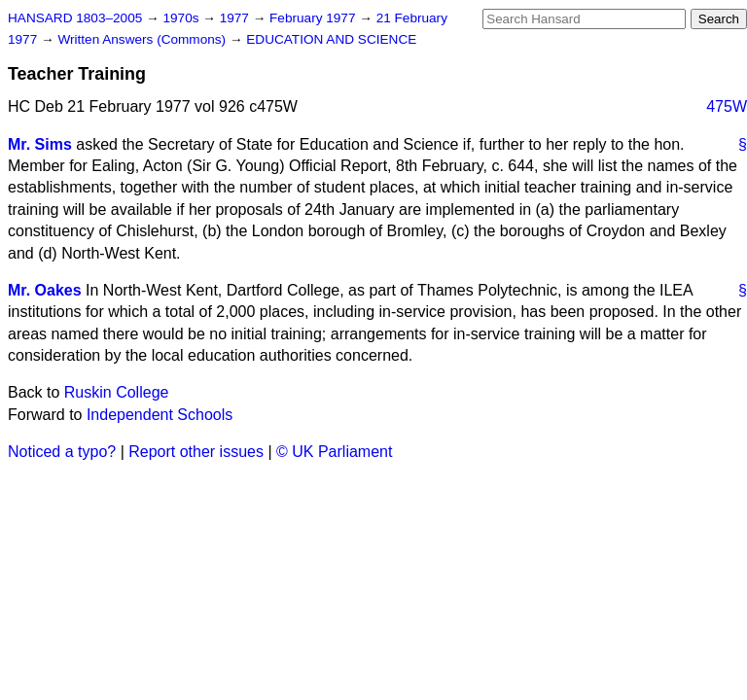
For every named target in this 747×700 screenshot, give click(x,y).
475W (727, 106)
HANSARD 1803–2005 (75, 18)
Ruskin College (117, 392)
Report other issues (196, 452)
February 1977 (314, 18)
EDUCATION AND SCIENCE (331, 39)
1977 (236, 18)
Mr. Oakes (45, 290)
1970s (182, 18)
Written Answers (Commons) (143, 39)
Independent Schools (160, 415)
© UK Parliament (334, 452)
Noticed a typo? (62, 452)
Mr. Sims (40, 144)
